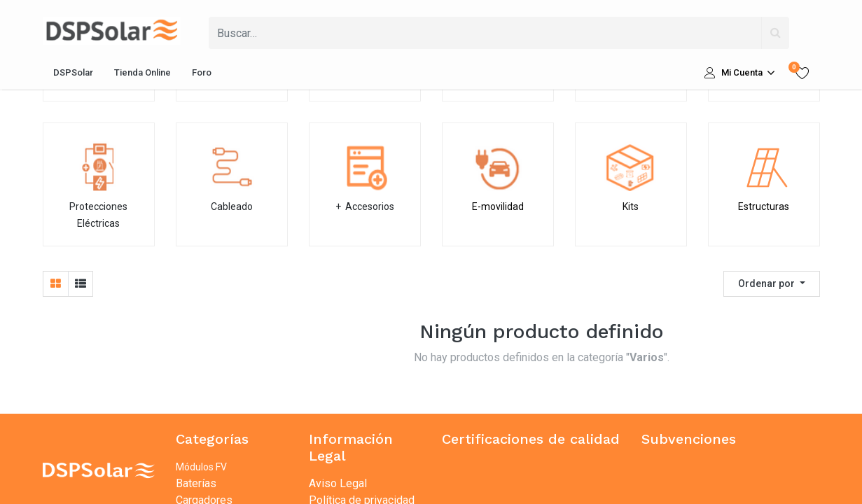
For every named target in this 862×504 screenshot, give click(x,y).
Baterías (196, 483)
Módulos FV (201, 467)
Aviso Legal (338, 483)
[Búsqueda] (775, 33)
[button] (772, 284)
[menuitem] (73, 73)
